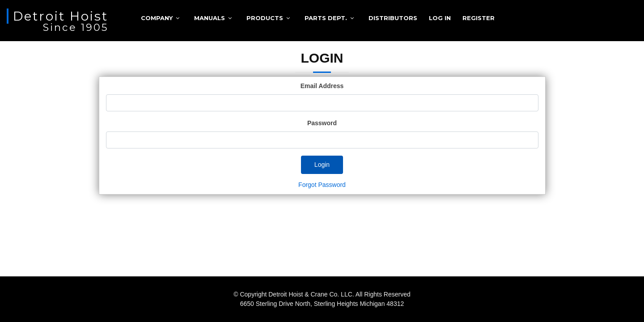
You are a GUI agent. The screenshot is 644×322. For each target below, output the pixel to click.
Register (479, 18)
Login (322, 165)
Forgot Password (322, 185)
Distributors (393, 18)
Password (322, 123)
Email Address (322, 86)
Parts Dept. (326, 18)
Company (157, 18)
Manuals (210, 18)
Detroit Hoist (61, 16)
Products (265, 18)
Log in (440, 18)
